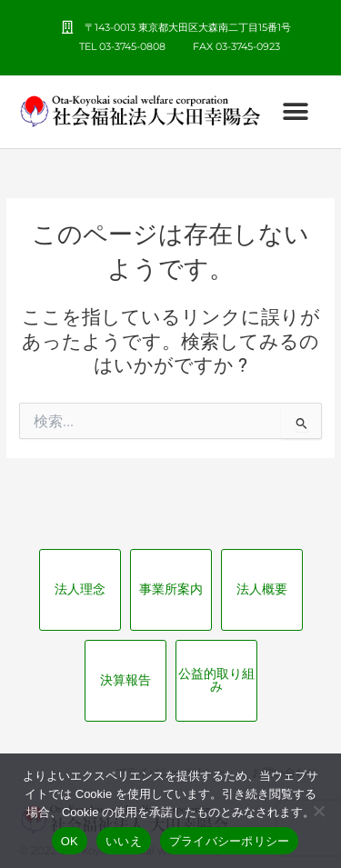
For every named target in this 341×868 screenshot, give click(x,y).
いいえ (124, 841)
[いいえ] (318, 811)
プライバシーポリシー (230, 841)
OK (70, 841)
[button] (295, 111)
